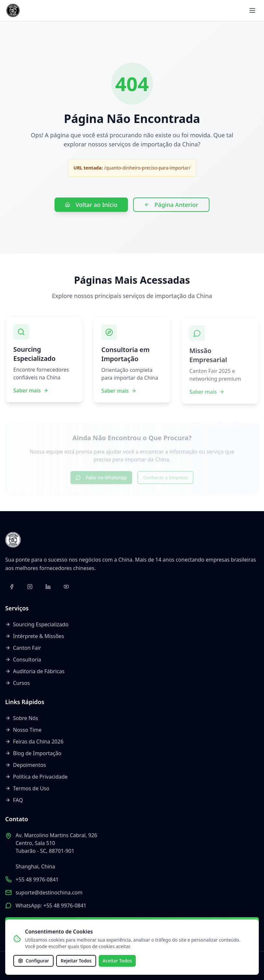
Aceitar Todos (117, 961)
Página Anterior (171, 205)
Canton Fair (23, 648)
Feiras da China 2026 (34, 742)
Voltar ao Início (91, 205)
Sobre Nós (22, 718)
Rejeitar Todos (76, 961)
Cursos (18, 683)
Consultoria (23, 660)
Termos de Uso (27, 788)
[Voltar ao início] (13, 10)
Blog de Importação (33, 753)
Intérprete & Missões (35, 636)
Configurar (33, 961)
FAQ (14, 800)
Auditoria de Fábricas (35, 671)
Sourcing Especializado (37, 624)
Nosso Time (23, 730)
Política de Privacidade (36, 777)
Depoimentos (25, 765)
